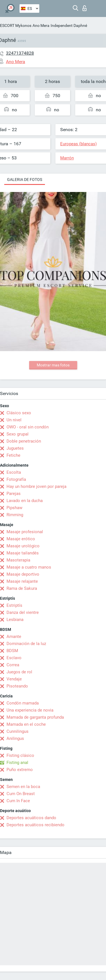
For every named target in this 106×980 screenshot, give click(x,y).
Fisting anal (17, 763)
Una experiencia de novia (30, 710)
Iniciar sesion (85, 8)
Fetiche (13, 455)
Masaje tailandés (23, 553)
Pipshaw (14, 508)
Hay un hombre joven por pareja (36, 486)
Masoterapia (18, 560)
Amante (14, 637)
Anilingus (15, 738)
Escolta (14, 472)
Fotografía (16, 479)
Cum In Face (18, 801)
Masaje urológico (23, 546)
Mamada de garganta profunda (35, 717)
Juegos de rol (19, 672)
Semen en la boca (23, 787)
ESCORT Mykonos (16, 25)
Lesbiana (15, 620)
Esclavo (14, 658)
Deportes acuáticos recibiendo (35, 825)
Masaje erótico (21, 539)
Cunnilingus (18, 731)
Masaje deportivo (23, 574)
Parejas (14, 494)
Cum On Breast (21, 794)
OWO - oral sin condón (28, 427)
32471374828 (20, 53)
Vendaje (14, 679)
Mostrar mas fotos (53, 365)
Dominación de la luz (26, 644)
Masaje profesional (25, 532)
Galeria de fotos (25, 180)
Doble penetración (24, 441)
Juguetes (15, 448)
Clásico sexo (19, 413)
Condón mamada (23, 703)
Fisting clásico (20, 755)
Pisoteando (17, 686)
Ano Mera (41, 25)
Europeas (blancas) (78, 144)
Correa (13, 665)
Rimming (15, 515)
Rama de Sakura (22, 588)
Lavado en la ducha (25, 501)
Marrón (67, 158)
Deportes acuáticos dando (31, 818)
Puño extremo (20, 770)
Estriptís (14, 605)
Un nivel (14, 420)
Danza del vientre (23, 612)
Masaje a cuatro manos (29, 567)
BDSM (12, 651)
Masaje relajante (22, 581)
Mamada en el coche (26, 724)
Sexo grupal (18, 434)
